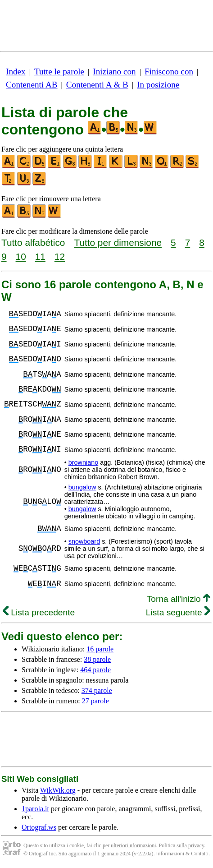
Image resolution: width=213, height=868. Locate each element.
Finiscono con (169, 72)
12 (60, 256)
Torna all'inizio (179, 599)
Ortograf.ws (39, 827)
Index (16, 72)
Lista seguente (178, 612)
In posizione (158, 85)
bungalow (82, 487)
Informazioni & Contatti (182, 854)
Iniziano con (114, 72)
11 (40, 256)
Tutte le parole (59, 72)
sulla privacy (190, 845)
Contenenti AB (32, 85)
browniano (83, 462)
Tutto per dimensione (118, 242)
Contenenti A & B (97, 85)
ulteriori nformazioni (133, 845)
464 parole (95, 670)
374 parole (97, 690)
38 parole (97, 659)
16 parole (100, 649)
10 (21, 256)
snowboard (84, 541)
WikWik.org (58, 790)
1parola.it (35, 809)
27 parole (95, 701)
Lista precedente (39, 612)
